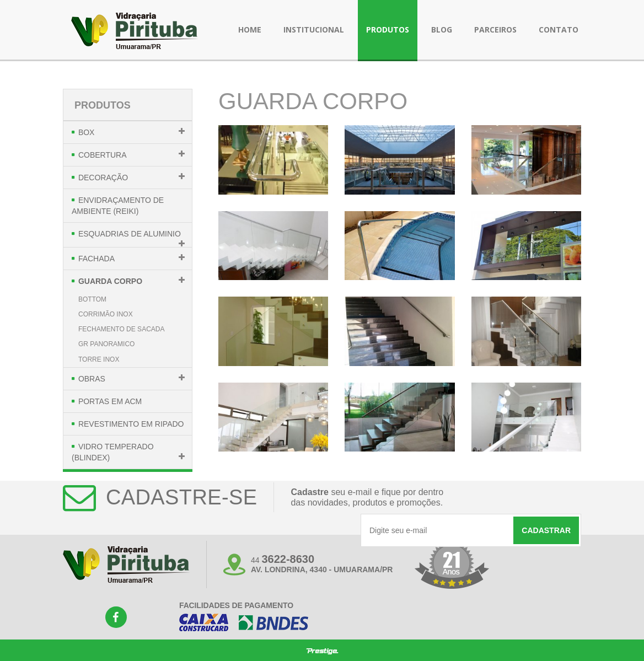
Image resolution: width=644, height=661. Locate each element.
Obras (92, 379)
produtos (388, 29)
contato (559, 29)
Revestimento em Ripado (131, 424)
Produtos (103, 105)
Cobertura (103, 155)
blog (442, 29)
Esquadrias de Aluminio (130, 234)
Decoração (103, 178)
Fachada (96, 259)
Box (87, 132)
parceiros (495, 29)
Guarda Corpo (110, 281)
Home (250, 29)
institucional (314, 29)
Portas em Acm (110, 401)
